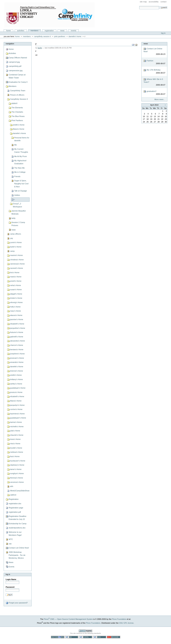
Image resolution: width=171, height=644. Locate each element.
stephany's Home (17, 465)
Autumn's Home (17, 332)
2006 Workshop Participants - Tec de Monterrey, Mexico (17, 555)
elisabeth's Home (17, 324)
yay (11, 238)
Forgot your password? (17, 603)
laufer (40, 48)
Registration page (16, 508)
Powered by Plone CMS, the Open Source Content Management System (85, 631)
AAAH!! (15, 103)
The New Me (19, 168)
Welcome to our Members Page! (15, 534)
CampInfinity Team (18, 91)
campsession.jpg (16, 70)
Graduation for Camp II (18, 82)
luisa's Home (15, 439)
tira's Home (15, 272)
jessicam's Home (17, 358)
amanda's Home (17, 362)
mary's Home (15, 311)
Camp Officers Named (18, 58)
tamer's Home (16, 469)
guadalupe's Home (18, 388)
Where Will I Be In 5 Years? (154, 82)
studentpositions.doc (17, 528)
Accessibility (154, 2)
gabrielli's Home (17, 337)
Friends (17, 176)
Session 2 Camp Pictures (18, 224)
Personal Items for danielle (22, 139)
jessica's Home (16, 392)
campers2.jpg (14, 62)
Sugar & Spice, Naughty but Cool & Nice (21, 184)
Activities (21, 31)
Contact (163, 2)
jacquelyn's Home (17, 405)
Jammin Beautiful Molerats (19, 212)
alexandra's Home (17, 341)
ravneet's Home (16, 268)
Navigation (10, 44)
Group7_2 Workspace (17, 205)
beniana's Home (17, 349)
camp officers (15, 234)
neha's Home (15, 285)
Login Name (11, 579)
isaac (14, 230)
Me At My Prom (20, 156)
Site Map (143, 2)
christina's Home (17, 260)
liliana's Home (19, 129)
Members (34, 31)
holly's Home (15, 307)
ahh (12, 486)
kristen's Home (16, 298)
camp (12, 251)
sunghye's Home (17, 473)
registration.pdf (15, 512)
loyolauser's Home (18, 461)
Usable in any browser (114, 637)
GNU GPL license (126, 623)
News (62, 31)
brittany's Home (16, 379)
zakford (13, 495)
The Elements (17, 108)
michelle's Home (17, 426)
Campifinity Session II (42, 36)
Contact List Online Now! (19, 548)
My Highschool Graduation (20, 162)
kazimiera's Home (17, 414)
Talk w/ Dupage (20, 191)
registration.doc (15, 504)
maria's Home (16, 277)
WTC (11, 539)
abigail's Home (16, 294)
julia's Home (15, 431)
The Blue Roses (18, 116)
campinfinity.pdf (15, 66)
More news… (160, 99)
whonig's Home (16, 302)
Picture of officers (17, 95)
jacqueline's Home (18, 328)
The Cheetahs (17, 112)
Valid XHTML (85, 637)
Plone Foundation (119, 619)
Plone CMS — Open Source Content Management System (68, 619)
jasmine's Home (17, 319)
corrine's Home (16, 409)
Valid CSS (100, 637)
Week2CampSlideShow (20, 491)
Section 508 (58, 637)
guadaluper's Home (18, 418)
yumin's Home (16, 242)
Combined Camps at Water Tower (17, 76)
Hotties (17, 195)
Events (74, 31)
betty (14, 218)
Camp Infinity (49, 15)
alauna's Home (16, 315)
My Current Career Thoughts (21, 151)
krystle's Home (16, 448)
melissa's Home (17, 452)
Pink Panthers (60, 36)
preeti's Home (16, 281)
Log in (163, 33)
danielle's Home (75, 36)
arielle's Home (19, 125)
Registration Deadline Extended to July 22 (17, 518)
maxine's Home (16, 255)
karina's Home (16, 422)
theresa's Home (16, 478)
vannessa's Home (17, 264)
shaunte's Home (17, 435)
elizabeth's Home (17, 396)
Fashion (154, 62)
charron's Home (17, 345)
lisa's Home (15, 456)
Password (10, 587)
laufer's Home (16, 247)
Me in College (20, 172)
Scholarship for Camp (18, 524)
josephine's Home (17, 354)
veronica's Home (17, 482)
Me (15, 145)
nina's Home (15, 444)
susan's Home (16, 290)
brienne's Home (16, 371)
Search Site (139, 6)
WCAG (71, 637)
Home (9, 31)
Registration (49, 31)
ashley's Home (16, 384)
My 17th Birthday (154, 72)
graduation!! (154, 93)
